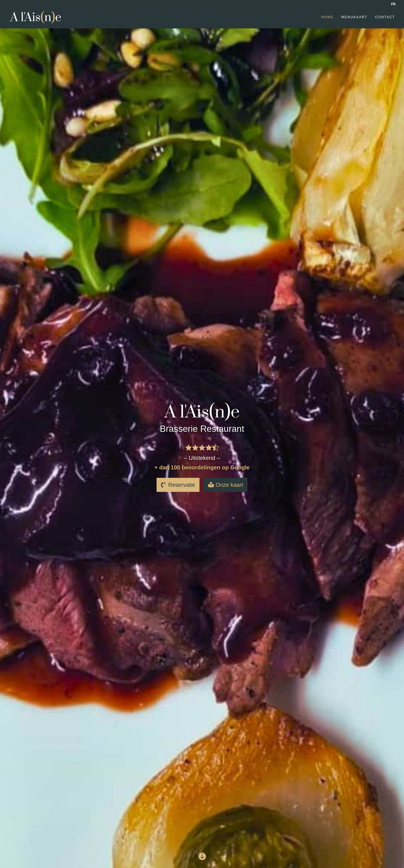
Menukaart (354, 17)
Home (327, 17)
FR (393, 4)
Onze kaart (229, 485)
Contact (385, 17)
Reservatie (182, 485)
